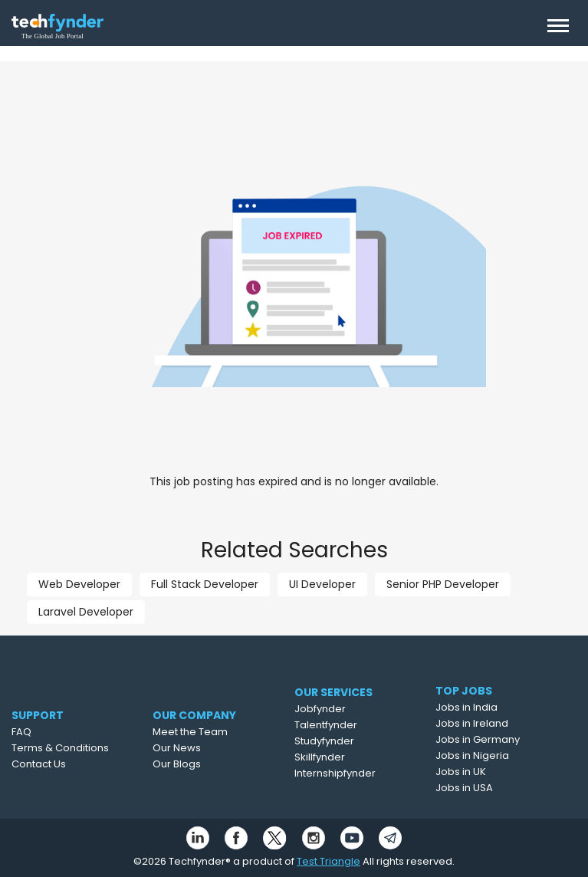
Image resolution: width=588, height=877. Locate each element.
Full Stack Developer (205, 584)
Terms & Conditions (82, 748)
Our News (206, 748)
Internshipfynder (365, 773)
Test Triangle (328, 861)
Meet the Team (219, 732)
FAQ (44, 732)
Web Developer (79, 584)
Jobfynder (350, 709)
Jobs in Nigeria (497, 755)
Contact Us (61, 764)
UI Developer (322, 584)
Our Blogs (206, 764)
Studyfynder (354, 741)
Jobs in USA (489, 788)
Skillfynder (350, 757)
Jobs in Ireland (496, 723)
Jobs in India (491, 707)
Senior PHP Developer (443, 584)
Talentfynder (356, 725)
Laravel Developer (86, 612)
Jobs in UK (485, 772)
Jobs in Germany (502, 739)
